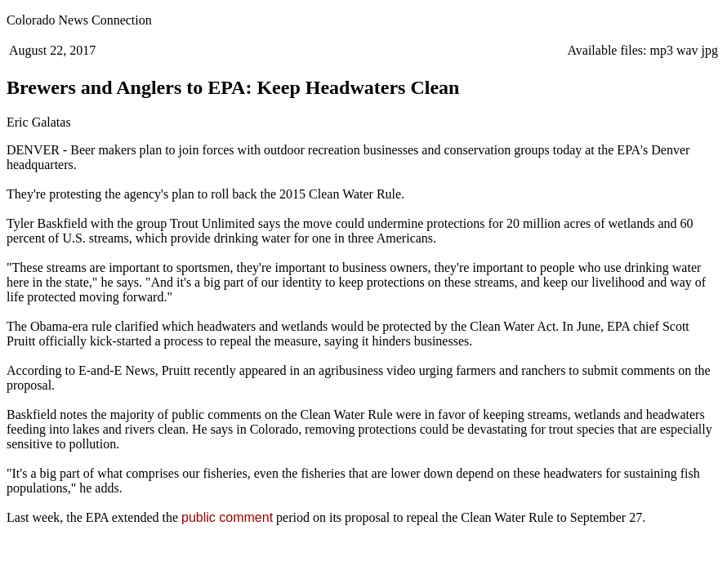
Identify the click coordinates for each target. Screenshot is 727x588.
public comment (227, 517)
